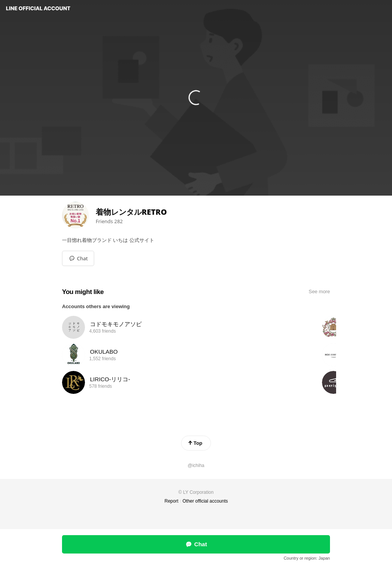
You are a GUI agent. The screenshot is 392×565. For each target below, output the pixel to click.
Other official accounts (205, 501)
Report (171, 501)
